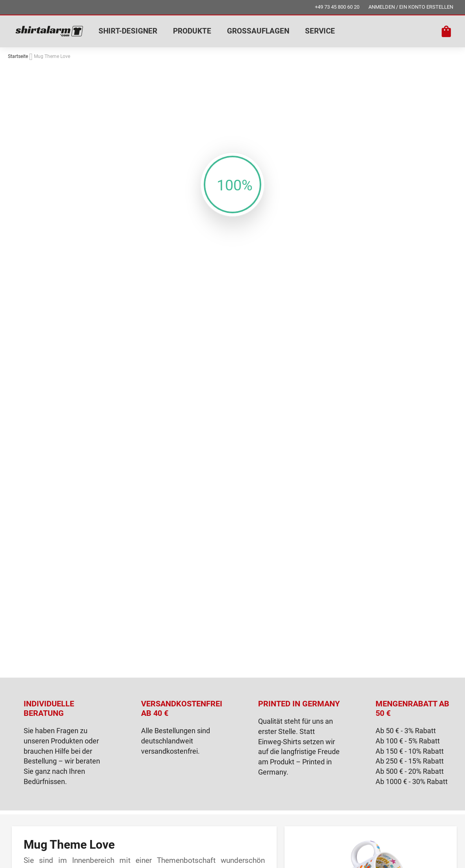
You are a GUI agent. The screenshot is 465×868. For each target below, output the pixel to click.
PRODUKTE (192, 31)
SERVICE (320, 31)
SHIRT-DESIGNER (128, 31)
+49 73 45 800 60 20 (337, 7)
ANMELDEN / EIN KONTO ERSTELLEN (411, 7)
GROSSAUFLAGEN (258, 31)
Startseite (18, 56)
